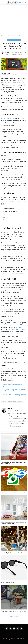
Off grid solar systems (9, 119)
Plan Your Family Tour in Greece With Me (14, 635)
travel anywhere (10, 325)
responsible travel (12, 402)
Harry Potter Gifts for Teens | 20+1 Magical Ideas (14, 611)
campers (4, 402)
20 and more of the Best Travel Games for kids (13, 493)
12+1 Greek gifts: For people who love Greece (13, 553)
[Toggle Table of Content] (24, 74)
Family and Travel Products (14, 40)
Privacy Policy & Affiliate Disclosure (13, 633)
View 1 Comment (14, 617)
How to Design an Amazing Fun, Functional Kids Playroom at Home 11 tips (14, 523)
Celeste (8, 52)
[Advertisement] (14, 20)
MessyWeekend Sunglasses (8, 582)
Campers (6, 217)
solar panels (21, 402)
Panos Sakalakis (20, 640)
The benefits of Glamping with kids (14, 395)
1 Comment (13, 54)
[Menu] (2, 2)
